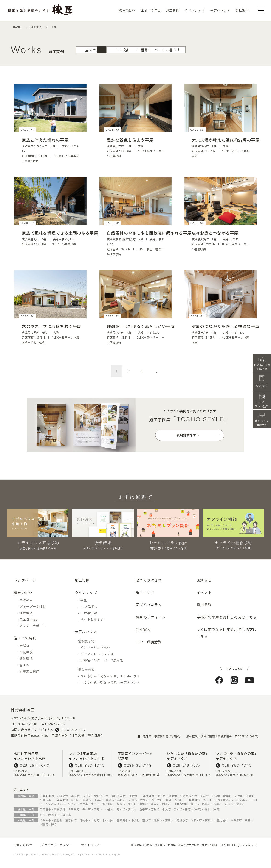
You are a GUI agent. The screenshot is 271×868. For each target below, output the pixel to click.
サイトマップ (90, 852)
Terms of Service (104, 861)
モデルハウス (220, 10)
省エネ (24, 672)
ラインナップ (195, 10)
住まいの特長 (150, 10)
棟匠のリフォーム (151, 624)
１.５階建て (118, 62)
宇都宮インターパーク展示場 (102, 667)
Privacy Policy (81, 861)
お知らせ (204, 587)
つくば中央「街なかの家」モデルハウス (108, 689)
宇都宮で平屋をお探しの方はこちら (227, 624)
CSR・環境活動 (149, 649)
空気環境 (26, 659)
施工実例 (173, 10)
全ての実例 (41, 62)
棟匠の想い (127, 10)
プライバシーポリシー (56, 852)
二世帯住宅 (156, 62)
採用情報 (204, 612)
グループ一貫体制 (32, 614)
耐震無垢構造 (29, 678)
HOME (17, 27)
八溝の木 (26, 607)
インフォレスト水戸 (95, 654)
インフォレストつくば (97, 661)
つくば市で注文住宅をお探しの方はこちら (227, 640)
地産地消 (26, 620)
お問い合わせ (23, 852)
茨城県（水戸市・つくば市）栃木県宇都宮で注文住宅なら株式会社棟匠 (176, 852)
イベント (204, 599)
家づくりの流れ (149, 587)
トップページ (25, 587)
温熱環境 (26, 666)
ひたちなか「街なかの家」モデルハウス (108, 683)
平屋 (80, 62)
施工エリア (145, 599)
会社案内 (242, 10)
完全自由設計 (29, 626)
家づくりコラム (149, 612)
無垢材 (24, 653)
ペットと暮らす (194, 62)
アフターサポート (32, 633)
